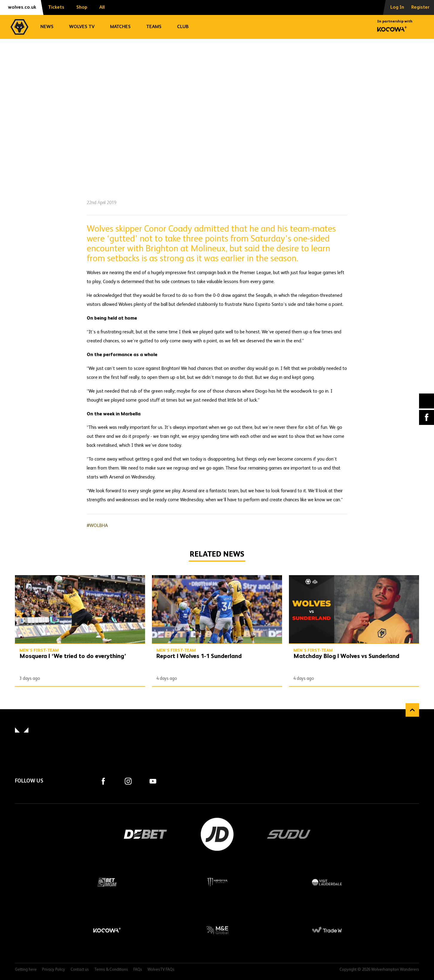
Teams (154, 27)
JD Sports (217, 834)
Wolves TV (82, 27)
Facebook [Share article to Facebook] (427, 417)
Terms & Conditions (111, 970)
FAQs (138, 970)
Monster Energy (217, 882)
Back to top (412, 710)
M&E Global (217, 930)
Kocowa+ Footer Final (107, 930)
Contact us (80, 970)
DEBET (145, 834)
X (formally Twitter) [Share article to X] (427, 401)
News (47, 27)
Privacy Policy (54, 970)
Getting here (26, 970)
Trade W (327, 930)
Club (183, 27)
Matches (120, 27)
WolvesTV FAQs (161, 970)
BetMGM (107, 882)
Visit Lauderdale (327, 882)
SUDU (289, 834)
